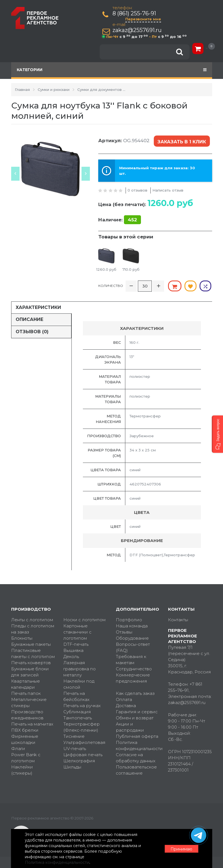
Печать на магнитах (32, 724)
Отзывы (124, 632)
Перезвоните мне (143, 19)
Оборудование (132, 638)
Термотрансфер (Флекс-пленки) (81, 727)
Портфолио (129, 619)
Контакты (178, 619)
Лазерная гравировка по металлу (80, 668)
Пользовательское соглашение (136, 770)
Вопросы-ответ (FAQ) (133, 647)
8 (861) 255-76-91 (135, 14)
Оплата (124, 699)
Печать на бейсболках (76, 696)
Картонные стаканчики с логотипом (77, 632)
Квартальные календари (26, 684)
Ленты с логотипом (32, 619)
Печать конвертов (31, 662)
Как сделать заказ (135, 693)
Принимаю (181, 849)
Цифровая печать (83, 754)
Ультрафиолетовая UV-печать (84, 745)
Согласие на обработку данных (136, 757)
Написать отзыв (168, 190)
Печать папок (26, 693)
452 (132, 219)
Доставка (126, 705)
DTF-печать (76, 644)
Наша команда (132, 626)
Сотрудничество (134, 668)
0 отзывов (137, 190)
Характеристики (38, 307)
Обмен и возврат (135, 718)
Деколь (71, 656)
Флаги (18, 748)
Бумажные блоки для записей (30, 672)
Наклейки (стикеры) (22, 770)
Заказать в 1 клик (182, 141)
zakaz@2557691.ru (137, 30)
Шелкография (79, 761)
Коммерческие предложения (133, 678)
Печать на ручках (82, 705)
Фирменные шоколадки (25, 739)
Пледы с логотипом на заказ (33, 629)
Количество (111, 285)
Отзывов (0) (32, 331)
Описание (29, 319)
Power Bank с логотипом (26, 757)
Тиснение (74, 736)
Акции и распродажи (130, 727)
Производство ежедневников (27, 715)
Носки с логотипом (85, 619)
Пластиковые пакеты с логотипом (33, 653)
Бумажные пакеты (31, 644)
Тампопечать (78, 718)
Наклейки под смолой (79, 684)
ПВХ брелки (25, 730)
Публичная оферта (137, 736)
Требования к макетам (131, 659)
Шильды (72, 767)
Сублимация (77, 711)
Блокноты (22, 638)
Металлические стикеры (29, 702)
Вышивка (73, 650)
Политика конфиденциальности (138, 745)
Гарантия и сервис (137, 711)
